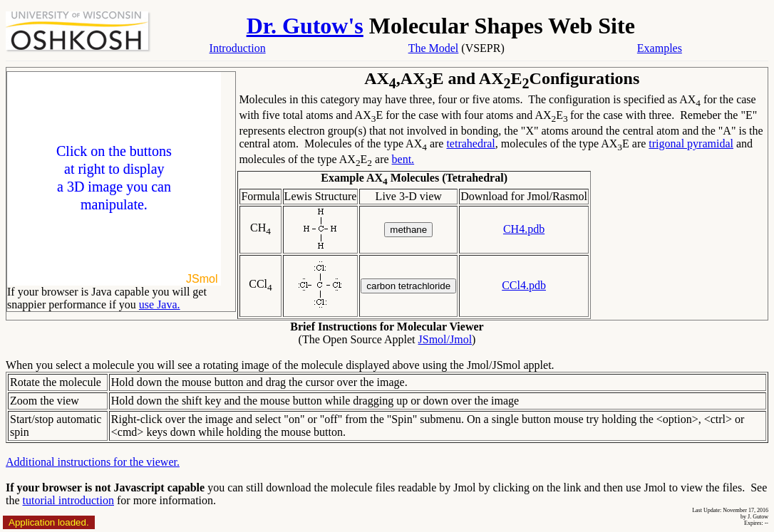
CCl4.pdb (524, 285)
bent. (403, 159)
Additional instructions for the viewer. (93, 462)
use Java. (160, 304)
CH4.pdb (524, 229)
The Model (434, 48)
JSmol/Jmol (445, 339)
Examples (660, 48)
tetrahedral (470, 144)
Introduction (238, 48)
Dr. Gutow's (305, 26)
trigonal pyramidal (691, 144)
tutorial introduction (68, 500)
